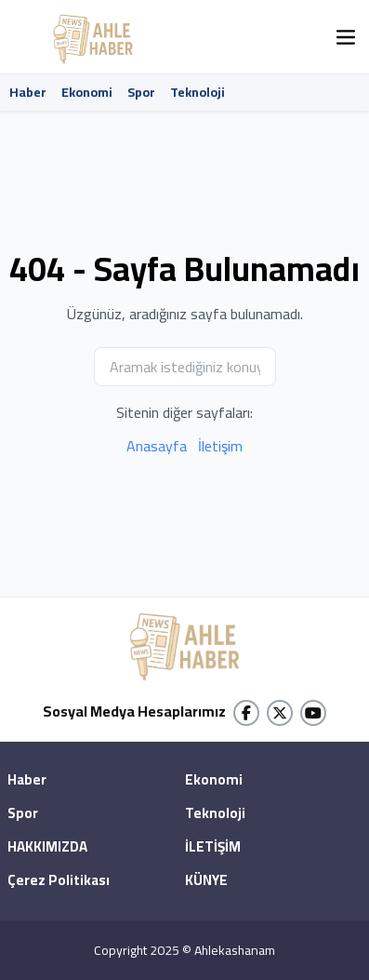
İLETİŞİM (213, 848)
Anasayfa (157, 446)
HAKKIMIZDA (47, 848)
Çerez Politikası (59, 881)
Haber (28, 92)
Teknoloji (198, 92)
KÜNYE (206, 881)
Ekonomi (87, 92)
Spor (141, 92)
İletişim (220, 446)
